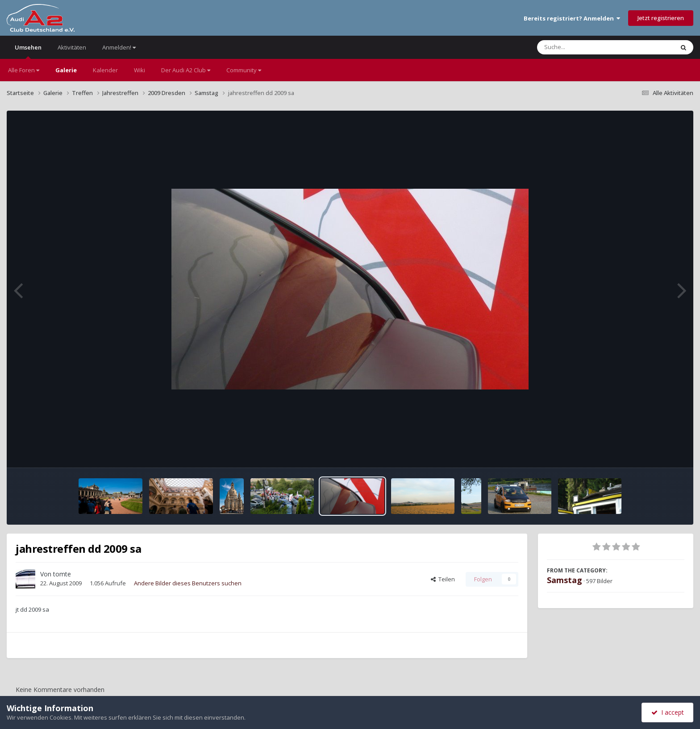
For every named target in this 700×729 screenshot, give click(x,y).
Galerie (66, 70)
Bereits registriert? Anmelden (572, 18)
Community (244, 70)
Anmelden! (119, 47)
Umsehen (28, 51)
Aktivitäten (72, 47)
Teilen (443, 579)
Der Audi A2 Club (186, 70)
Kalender (105, 70)
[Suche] (587, 47)
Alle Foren (24, 70)
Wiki (140, 70)
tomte (62, 574)
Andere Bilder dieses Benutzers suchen (188, 583)
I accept (668, 712)
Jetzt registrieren (661, 18)
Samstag (565, 580)
